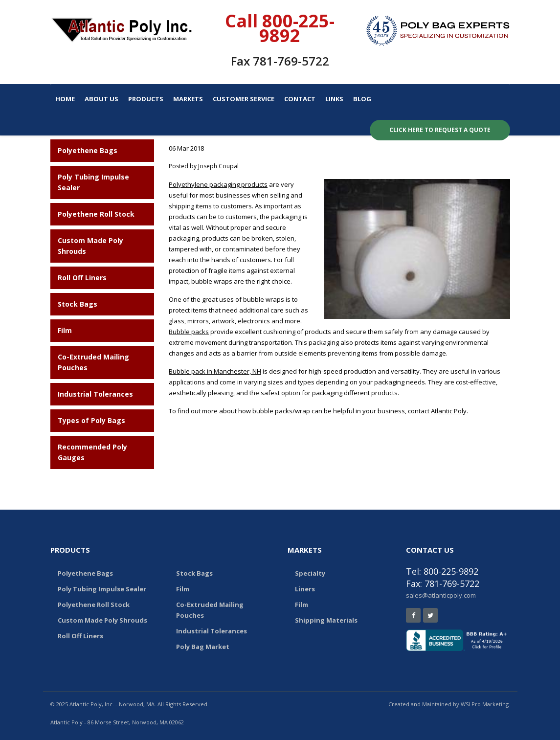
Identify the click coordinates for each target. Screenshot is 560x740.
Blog (362, 99)
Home (65, 99)
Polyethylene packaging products (218, 184)
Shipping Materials (326, 620)
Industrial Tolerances (95, 394)
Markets (188, 99)
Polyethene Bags (88, 150)
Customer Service (244, 99)
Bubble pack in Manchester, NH (215, 371)
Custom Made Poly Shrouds (102, 620)
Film (65, 330)
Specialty (310, 573)
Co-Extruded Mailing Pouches (210, 610)
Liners (305, 589)
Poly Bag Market (203, 647)
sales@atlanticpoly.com (441, 595)
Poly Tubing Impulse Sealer (102, 589)
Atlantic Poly (449, 411)
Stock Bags (78, 304)
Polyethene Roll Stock (96, 214)
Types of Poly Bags (91, 420)
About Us (101, 99)
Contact (300, 99)
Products (146, 99)
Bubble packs (189, 332)
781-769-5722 (291, 61)
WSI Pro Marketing (485, 704)
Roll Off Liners (82, 278)
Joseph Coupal (218, 166)
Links (334, 99)
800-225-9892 (297, 28)
